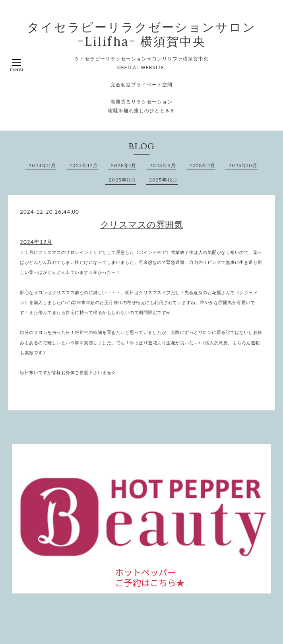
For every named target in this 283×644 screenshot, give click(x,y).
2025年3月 (163, 165)
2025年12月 (163, 180)
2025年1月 (124, 165)
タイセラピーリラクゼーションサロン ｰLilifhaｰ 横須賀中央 (141, 34)
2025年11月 (122, 180)
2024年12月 (83, 165)
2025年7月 (202, 165)
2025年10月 (243, 165)
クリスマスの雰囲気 (142, 224)
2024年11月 (42, 165)
